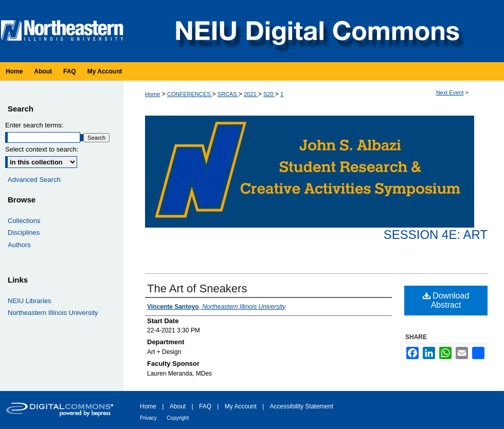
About (178, 406)
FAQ (205, 406)
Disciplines (24, 232)
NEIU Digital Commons (316, 31)
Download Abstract (446, 300)
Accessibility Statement (302, 406)
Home (152, 94)
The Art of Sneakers (197, 288)
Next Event (450, 92)
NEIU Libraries (30, 301)
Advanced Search (34, 180)
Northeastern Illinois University (53, 313)
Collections (24, 221)
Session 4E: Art (436, 235)
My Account (241, 406)
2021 (251, 94)
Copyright (178, 418)
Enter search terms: (34, 125)
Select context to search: (42, 149)
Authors (19, 245)
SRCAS (228, 94)
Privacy (148, 418)
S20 (269, 94)
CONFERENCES (190, 94)
